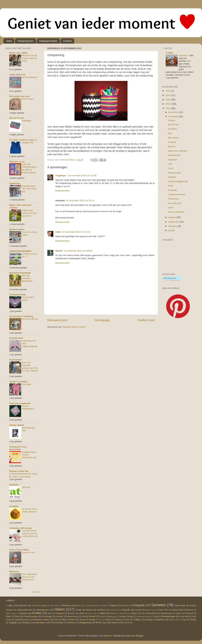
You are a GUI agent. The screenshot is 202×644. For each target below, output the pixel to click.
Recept (59, 616)
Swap (92, 620)
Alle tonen (36, 592)
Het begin (27, 384)
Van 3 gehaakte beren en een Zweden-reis (29, 577)
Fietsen (126, 606)
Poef (8, 616)
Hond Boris (113, 610)
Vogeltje (13, 623)
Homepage (102, 320)
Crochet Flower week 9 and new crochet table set (30, 533)
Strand (82, 620)
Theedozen (174, 199)
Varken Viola (174, 620)
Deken (113, 605)
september (174, 222)
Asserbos (23, 605)
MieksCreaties (17, 229)
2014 (169, 100)
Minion (114, 613)
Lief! (170, 164)
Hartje (78, 610)
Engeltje (172, 177)
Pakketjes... (27, 121)
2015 (169, 95)
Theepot (118, 620)
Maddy (59, 251)
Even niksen (28, 99)
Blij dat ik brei (17, 118)
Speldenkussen (22, 620)
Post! (170, 186)
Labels (81, 613)
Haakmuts (15, 183)
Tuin (127, 620)
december (174, 112)
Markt (103, 613)
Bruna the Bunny (30, 319)
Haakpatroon (174, 155)
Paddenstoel (166, 613)
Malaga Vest (28, 143)
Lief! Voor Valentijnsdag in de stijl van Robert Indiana (29, 168)
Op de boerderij (29, 77)
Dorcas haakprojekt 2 (28, 407)
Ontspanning (174, 173)
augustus (173, 226)
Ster (56, 620)
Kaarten (138, 610)
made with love (17, 75)
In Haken (14, 506)
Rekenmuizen (72, 616)
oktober (172, 217)
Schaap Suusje (126, 616)
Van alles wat (174, 203)
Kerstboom (188, 610)
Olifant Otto (136, 613)
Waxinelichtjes (57, 623)
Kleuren (24, 613)
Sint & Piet (173, 125)
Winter (99, 623)
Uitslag (149, 620)
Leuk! (171, 208)
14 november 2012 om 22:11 (80, 201)
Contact (67, 41)
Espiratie (14, 485)
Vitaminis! (183, 55)
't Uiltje (169, 53)
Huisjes (172, 120)
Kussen (71, 613)
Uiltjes (138, 620)
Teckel (107, 620)
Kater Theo (164, 610)
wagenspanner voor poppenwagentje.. (30, 345)
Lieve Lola (92, 613)
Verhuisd (26, 487)
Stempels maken (41, 620)
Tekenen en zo (17, 162)
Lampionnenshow (177, 194)
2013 (169, 104)
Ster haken (173, 138)
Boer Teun (81, 606)
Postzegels (47, 616)
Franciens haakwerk (20, 403)
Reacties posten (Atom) (74, 327)
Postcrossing (31, 616)
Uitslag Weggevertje (178, 181)
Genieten (172, 129)
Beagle (44, 606)
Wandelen (41, 623)
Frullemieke (15, 360)
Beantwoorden (63, 191)
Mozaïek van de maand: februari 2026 (29, 58)
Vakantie (160, 620)
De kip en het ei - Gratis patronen (30, 510)
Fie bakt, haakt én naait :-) (23, 140)
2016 (169, 91)
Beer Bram (55, 606)
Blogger (140, 636)
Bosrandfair (93, 606)
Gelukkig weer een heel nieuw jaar (29, 189)
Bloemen (67, 605)
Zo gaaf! (172, 142)
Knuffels (37, 613)
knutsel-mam (16, 338)
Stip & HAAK (68, 620)
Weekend (71, 623)
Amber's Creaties (18, 382)
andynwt (107, 636)
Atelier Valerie (17, 425)
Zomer (126, 623)
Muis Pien (124, 613)
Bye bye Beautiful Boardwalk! (27, 278)
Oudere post (146, 320)
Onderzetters (151, 613)
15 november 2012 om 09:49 (78, 251)
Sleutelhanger (168, 616)
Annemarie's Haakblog (21, 316)
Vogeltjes (172, 160)
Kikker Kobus (11, 613)
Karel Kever (150, 610)
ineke (58, 232)
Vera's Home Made (19, 550)
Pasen (178, 613)
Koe (50, 613)
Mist (170, 133)
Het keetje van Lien (19, 96)
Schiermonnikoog (143, 616)
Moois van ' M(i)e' (18, 53)
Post (17, 616)
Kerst (175, 610)
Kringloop (60, 613)
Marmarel (14, 571)
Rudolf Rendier (89, 616)
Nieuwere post (57, 320)
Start (9, 41)
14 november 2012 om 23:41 (76, 232)
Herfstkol (101, 610)
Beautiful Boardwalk (20, 273)
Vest (184, 620)
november (174, 116)
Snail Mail (184, 616)
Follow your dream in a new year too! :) (29, 213)
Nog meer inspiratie (178, 151)
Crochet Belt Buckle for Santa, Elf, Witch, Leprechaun (24, 475)
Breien (104, 606)
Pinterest (189, 613)
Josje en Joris (28, 552)
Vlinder (193, 620)
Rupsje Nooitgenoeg (107, 616)
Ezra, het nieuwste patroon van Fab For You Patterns (30, 367)
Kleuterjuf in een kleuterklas (18, 448)
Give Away (180, 605)
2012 (169, 108)
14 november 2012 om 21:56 (82, 176)
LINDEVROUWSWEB (20, 251)
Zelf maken (113, 623)
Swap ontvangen (176, 212)
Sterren (172, 146)
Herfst (89, 610)
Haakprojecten (25, 41)
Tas (100, 620)
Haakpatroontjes (48, 41)
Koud (171, 168)
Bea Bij (35, 606)
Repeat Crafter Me (19, 471)
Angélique (61, 176)
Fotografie (139, 605)
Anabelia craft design (21, 528)
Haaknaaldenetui (25, 610)
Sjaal (156, 616)
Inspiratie (172, 190)
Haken (60, 609)
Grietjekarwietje (18, 295)
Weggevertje (85, 623)
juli (170, 230)
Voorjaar (26, 623)
